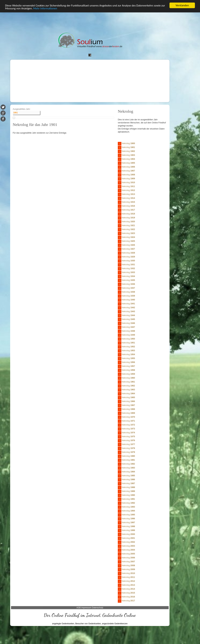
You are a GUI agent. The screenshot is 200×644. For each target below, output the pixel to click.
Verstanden (182, 5)
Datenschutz (98, 608)
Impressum (86, 608)
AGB (79, 608)
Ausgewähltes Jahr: (22, 109)
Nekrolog (126, 144)
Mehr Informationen (45, 8)
